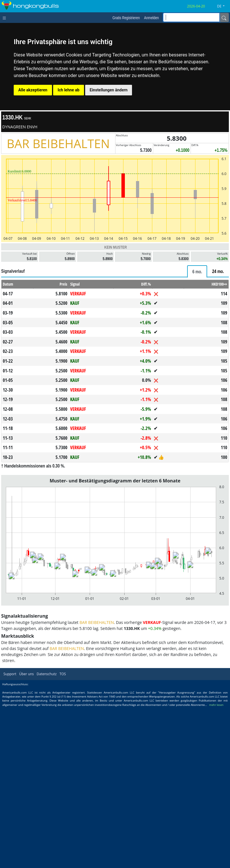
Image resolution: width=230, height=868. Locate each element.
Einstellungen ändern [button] (109, 90)
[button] (223, 6)
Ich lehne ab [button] (69, 90)
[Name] (224, 17)
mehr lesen (216, 705)
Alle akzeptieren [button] (33, 90)
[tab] (197, 271)
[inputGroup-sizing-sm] (191, 17)
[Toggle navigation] (6, 17)
